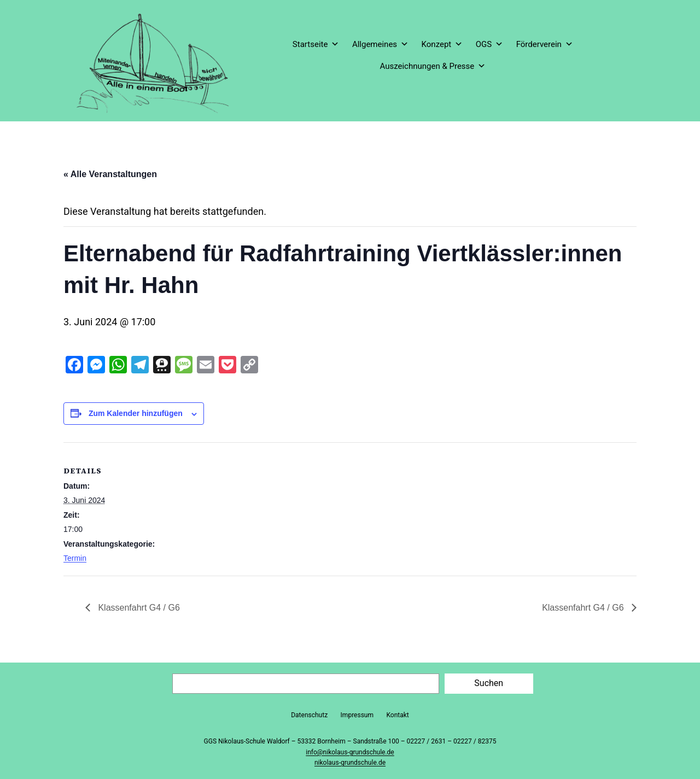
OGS (489, 44)
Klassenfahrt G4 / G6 (138, 608)
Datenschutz (309, 715)
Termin (75, 558)
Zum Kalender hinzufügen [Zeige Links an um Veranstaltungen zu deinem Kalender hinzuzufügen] (136, 413)
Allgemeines (380, 44)
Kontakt (397, 715)
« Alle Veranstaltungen (110, 174)
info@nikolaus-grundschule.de (350, 752)
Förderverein (545, 44)
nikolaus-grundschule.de (350, 763)
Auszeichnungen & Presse (433, 66)
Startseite (316, 44)
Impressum (357, 715)
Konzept (442, 44)
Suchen (489, 683)
